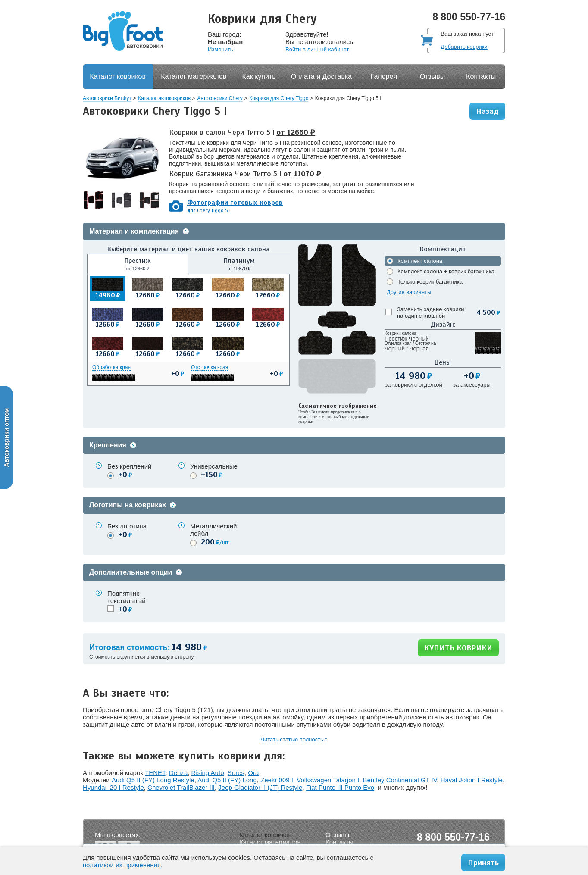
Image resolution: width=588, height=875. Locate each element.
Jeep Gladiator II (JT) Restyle (260, 787)
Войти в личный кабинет (317, 49)
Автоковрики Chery (220, 98)
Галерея (384, 77)
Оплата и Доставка (322, 77)
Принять (483, 862)
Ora (253, 773)
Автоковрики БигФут (107, 98)
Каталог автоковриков (164, 98)
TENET (155, 773)
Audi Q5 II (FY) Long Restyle (153, 780)
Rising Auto (208, 773)
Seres (236, 773)
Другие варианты (409, 292)
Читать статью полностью (294, 739)
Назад (487, 111)
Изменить (220, 49)
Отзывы (433, 77)
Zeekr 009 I (277, 780)
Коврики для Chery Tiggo (279, 98)
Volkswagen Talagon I (328, 780)
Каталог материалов (194, 77)
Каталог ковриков (118, 77)
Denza (178, 773)
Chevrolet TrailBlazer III (181, 787)
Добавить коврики (464, 47)
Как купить (259, 77)
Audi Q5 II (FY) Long (227, 780)
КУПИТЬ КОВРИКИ (458, 648)
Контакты (481, 77)
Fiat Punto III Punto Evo (340, 787)
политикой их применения (122, 865)
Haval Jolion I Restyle (472, 780)
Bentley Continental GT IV (400, 780)
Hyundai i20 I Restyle (113, 787)
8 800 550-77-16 (469, 17)
